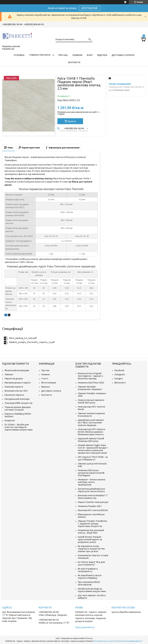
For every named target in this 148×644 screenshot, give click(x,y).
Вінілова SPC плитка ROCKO (93, 510)
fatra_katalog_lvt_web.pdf (23, 338)
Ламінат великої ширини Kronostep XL (91, 415)
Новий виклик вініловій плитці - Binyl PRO (91, 531)
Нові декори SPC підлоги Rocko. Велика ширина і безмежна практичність (91, 432)
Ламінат (9, 374)
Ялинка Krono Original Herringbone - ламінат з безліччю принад (90, 376)
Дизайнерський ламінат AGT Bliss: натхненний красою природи (91, 423)
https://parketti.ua (85, 627)
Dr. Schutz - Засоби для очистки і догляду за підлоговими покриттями (18, 427)
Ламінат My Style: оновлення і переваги (90, 388)
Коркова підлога (14, 387)
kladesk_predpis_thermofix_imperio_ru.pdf (32, 342)
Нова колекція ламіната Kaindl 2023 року (91, 401)
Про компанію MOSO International (89, 583)
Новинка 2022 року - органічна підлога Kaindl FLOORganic (91, 473)
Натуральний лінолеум (17, 399)
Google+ (119, 378)
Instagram (120, 374)
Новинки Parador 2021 (90, 506)
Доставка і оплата (123, 55)
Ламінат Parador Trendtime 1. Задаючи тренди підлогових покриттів (92, 524)
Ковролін (10, 420)
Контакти (74, 62)
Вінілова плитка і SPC (16, 391)
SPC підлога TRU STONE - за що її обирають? (93, 458)
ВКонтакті (120, 383)
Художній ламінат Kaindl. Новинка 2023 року (91, 440)
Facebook (119, 370)
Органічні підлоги (14, 395)
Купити (72, 121)
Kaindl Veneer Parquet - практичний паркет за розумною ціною (90, 539)
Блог (90, 55)
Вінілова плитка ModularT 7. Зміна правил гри (93, 497)
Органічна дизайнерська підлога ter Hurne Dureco (91, 490)
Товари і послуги (40, 55)
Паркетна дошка (14, 378)
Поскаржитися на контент (106, 641)
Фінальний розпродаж (17, 370)
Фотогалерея (49, 383)
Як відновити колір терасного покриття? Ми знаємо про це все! (91, 549)
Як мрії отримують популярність (88, 570)
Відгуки (102, 55)
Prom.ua (89, 638)
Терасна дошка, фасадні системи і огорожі (18, 408)
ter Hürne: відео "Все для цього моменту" (91, 563)
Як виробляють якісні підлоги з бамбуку (90, 577)
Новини (77, 55)
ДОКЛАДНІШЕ (90, 8)
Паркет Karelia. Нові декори (93, 502)
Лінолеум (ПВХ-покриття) (18, 403)
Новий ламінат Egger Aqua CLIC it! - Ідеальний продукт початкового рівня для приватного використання (93, 449)
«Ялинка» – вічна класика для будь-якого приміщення (91, 482)
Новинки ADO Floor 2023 (91, 383)
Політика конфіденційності (131, 641)
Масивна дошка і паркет (18, 383)
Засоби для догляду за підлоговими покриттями (92, 590)
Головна (19, 55)
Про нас (63, 55)
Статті (45, 378)
